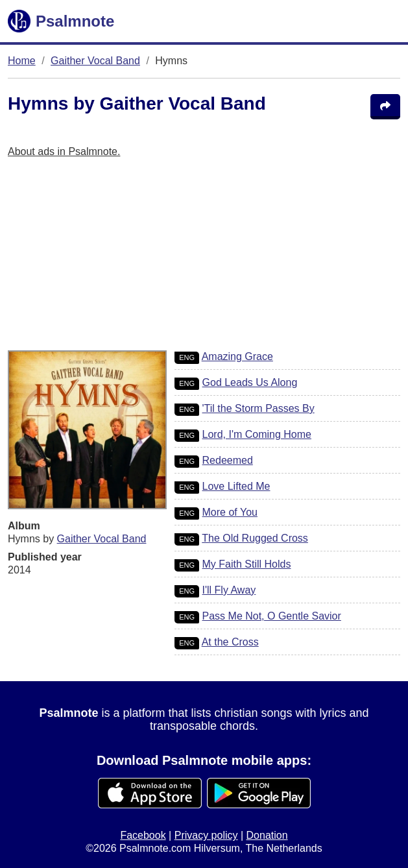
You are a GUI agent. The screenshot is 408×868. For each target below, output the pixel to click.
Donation (267, 835)
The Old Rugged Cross (255, 538)
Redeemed (228, 460)
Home (22, 61)
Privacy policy (206, 835)
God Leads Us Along (250, 382)
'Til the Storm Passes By (258, 408)
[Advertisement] (204, 259)
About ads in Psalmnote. (64, 151)
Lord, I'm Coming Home (257, 434)
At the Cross (230, 642)
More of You (230, 512)
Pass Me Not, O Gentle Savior (272, 616)
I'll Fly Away (229, 590)
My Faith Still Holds (247, 564)
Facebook (143, 835)
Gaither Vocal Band (95, 61)
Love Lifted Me (236, 486)
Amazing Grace (237, 356)
